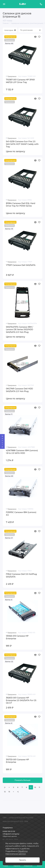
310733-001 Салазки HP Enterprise (18, 761)
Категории (10, 30)
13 (9, 792)
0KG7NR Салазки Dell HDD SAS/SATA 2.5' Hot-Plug (19, 390)
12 (5, 792)
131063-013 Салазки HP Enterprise (17, 637)
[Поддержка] (41, 4)
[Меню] (4, 4)
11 (39, 787)
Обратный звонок (10, 836)
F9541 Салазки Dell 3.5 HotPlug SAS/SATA (21, 575)
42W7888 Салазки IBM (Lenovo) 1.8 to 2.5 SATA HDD (22, 452)
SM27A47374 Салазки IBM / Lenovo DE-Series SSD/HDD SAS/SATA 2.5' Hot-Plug (20, 329)
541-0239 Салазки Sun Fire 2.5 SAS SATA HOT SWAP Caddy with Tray (22, 144)
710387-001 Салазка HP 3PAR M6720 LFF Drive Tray (20, 81)
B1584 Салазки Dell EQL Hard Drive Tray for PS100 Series (21, 205)
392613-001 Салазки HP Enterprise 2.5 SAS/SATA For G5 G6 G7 (21, 700)
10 (35, 787)
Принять (22, 860)
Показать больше (22, 780)
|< (5, 787)
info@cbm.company (11, 834)
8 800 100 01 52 (9, 831)
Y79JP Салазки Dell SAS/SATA (21, 265)
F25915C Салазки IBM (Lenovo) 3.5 (21, 514)
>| (18, 792)
